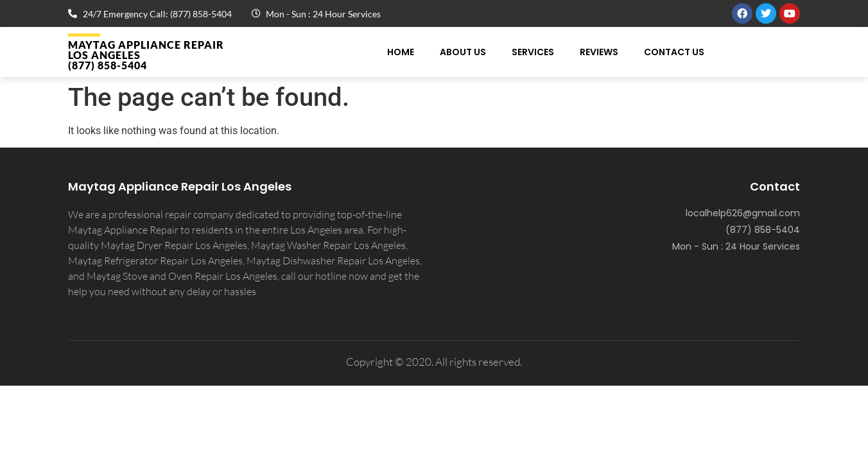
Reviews (599, 52)
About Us (463, 52)
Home (401, 52)
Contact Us (674, 52)
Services (533, 52)
